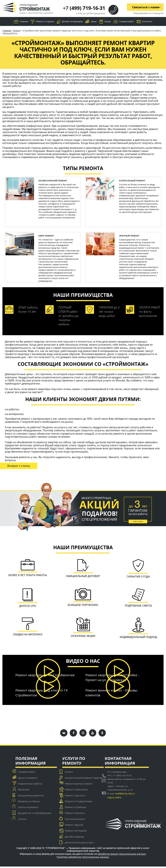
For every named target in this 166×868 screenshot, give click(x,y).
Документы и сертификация (35, 815)
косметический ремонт (53, 181)
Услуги (17, 31)
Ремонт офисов (74, 826)
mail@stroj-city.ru (125, 795)
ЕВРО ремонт (46, 236)
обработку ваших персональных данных (122, 855)
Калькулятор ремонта (31, 797)
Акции (105, 22)
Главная (21, 22)
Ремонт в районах (76, 809)
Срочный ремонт (75, 820)
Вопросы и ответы (29, 803)
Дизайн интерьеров (70, 22)
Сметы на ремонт (28, 809)
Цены (91, 22)
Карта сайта (114, 799)
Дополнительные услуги (79, 844)
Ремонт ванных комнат (79, 785)
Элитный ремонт (129, 236)
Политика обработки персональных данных (83, 858)
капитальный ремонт (132, 181)
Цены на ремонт (28, 779)
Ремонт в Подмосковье (79, 803)
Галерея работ (124, 22)
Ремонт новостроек (76, 791)
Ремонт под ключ (75, 797)
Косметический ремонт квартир (84, 779)
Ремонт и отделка (42, 22)
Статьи (22, 820)
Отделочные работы (30, 785)
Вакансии (24, 791)
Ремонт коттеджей (76, 832)
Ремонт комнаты (75, 815)
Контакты (144, 22)
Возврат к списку (19, 466)
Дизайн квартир (74, 838)
